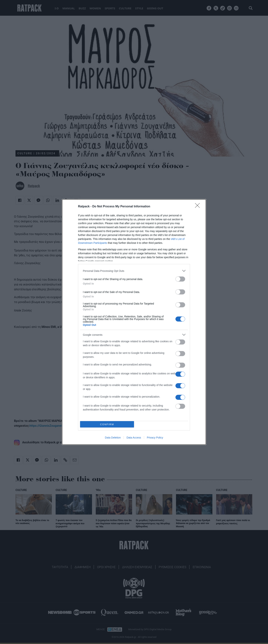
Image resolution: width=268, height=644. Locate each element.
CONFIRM (107, 424)
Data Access (134, 438)
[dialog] (134, 322)
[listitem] (134, 271)
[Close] (199, 207)
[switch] (180, 279)
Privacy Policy (155, 438)
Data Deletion (113, 438)
